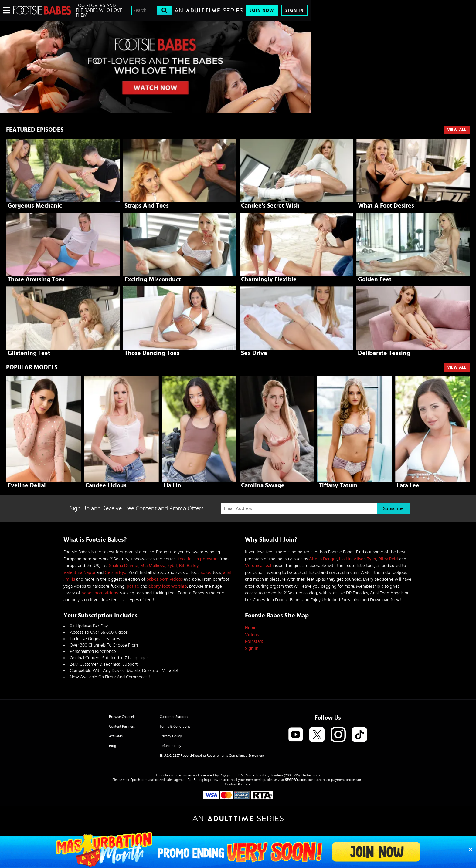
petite (133, 586)
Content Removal (238, 784)
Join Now (262, 10)
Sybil (172, 566)
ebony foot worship (168, 586)
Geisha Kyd (116, 573)
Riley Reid (388, 559)
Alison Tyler (365, 559)
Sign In (294, 10)
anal (227, 573)
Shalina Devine (124, 566)
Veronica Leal (258, 566)
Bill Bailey (189, 566)
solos (206, 573)
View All (457, 130)
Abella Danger (323, 559)
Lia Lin (345, 559)
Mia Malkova (153, 566)
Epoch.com (139, 780)
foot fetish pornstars (198, 559)
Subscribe (393, 508)
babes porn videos (165, 579)
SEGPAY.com (296, 780)
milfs (70, 579)
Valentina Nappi (79, 573)
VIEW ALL (457, 367)
